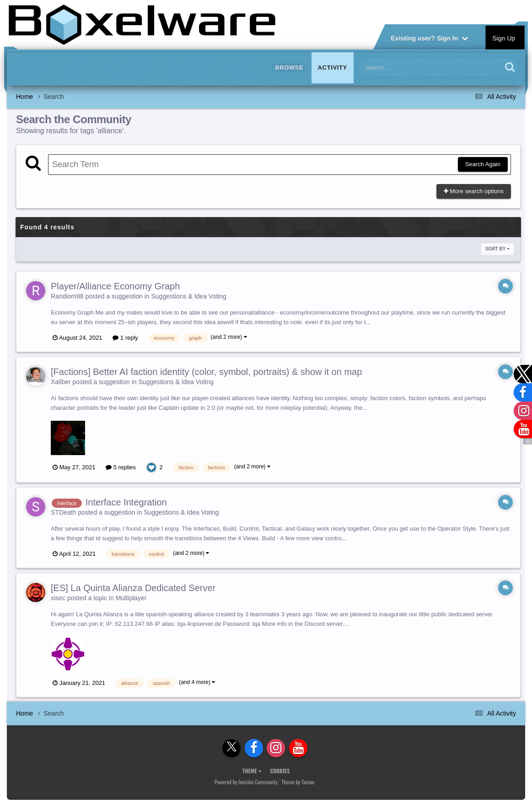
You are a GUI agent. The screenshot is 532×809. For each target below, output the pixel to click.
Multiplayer (131, 598)
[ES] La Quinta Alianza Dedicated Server (133, 588)
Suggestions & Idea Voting (189, 296)
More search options (474, 191)
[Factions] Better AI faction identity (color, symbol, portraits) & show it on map (206, 372)
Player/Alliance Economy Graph (115, 286)
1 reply (125, 338)
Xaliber (61, 382)
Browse (289, 68)
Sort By (497, 249)
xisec (58, 598)
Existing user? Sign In (429, 38)
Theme (252, 771)
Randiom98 (67, 296)
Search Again (483, 164)
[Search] (406, 68)
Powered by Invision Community (246, 782)
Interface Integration (126, 502)
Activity (333, 68)
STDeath (63, 512)
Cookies (280, 771)
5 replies (121, 467)
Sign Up (504, 38)
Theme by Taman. (298, 782)
